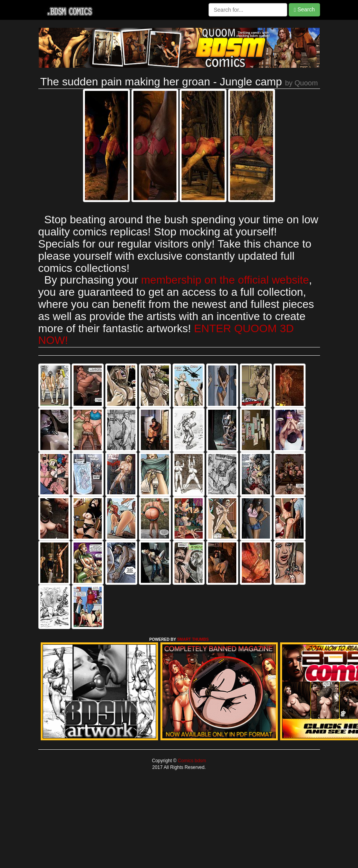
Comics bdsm (191, 761)
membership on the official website (225, 280)
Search (304, 10)
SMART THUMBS (193, 639)
